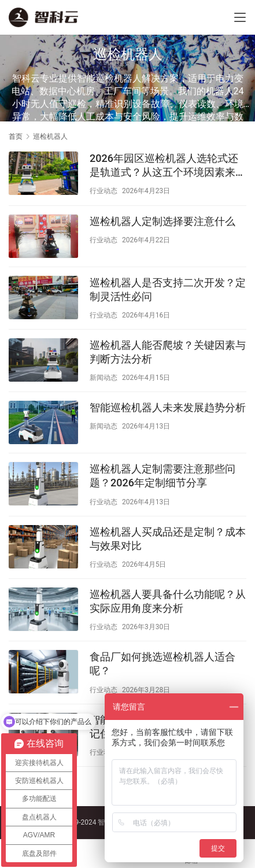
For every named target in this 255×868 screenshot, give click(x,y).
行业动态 (104, 191)
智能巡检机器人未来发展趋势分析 (168, 407)
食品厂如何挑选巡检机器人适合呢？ (162, 664)
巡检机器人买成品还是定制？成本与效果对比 (168, 539)
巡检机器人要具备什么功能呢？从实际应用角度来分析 (168, 601)
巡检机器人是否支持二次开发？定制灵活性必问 (168, 289)
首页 (16, 136)
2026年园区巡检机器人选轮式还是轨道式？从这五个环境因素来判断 (168, 166)
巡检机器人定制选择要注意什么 (162, 221)
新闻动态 (104, 378)
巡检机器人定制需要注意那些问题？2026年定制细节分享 (162, 476)
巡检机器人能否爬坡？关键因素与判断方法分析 (168, 352)
